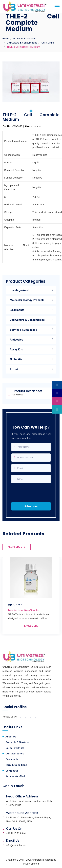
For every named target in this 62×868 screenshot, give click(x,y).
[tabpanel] (31, 82)
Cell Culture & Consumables (22, 43)
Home (6, 39)
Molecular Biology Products (27, 300)
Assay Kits (16, 350)
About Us (11, 737)
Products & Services (24, 39)
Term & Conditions (16, 765)
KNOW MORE (31, 626)
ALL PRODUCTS (17, 547)
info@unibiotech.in (16, 845)
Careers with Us (15, 748)
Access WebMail (15, 776)
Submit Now (31, 506)
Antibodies (16, 340)
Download (18, 395)
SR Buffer (15, 605)
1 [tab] (31, 111)
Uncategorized (19, 290)
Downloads (12, 759)
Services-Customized (23, 330)
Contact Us (12, 771)
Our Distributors (15, 754)
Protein (14, 369)
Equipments (17, 310)
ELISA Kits (16, 359)
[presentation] (32, 490)
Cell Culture (48, 43)
